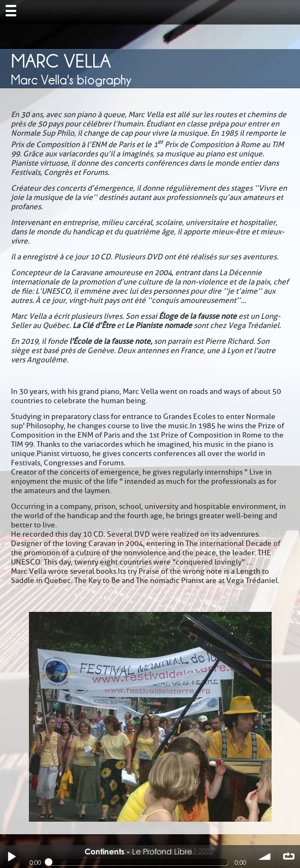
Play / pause (11, 857)
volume (265, 857)
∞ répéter (289, 857)
